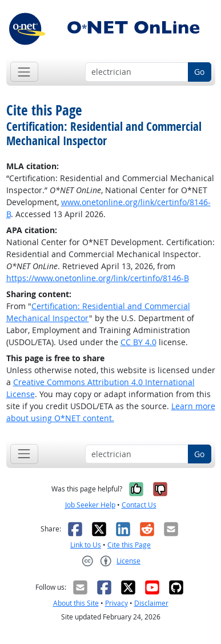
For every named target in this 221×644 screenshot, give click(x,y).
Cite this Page (129, 545)
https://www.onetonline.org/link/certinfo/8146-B (98, 278)
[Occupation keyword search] (137, 72)
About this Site (76, 603)
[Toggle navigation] (24, 72)
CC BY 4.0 (138, 342)
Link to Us (86, 545)
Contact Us (139, 505)
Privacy (116, 603)
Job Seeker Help (90, 505)
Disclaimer (151, 603)
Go (199, 72)
